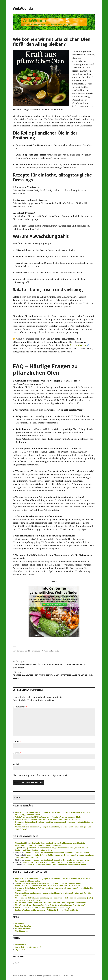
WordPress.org (22, 931)
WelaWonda (23, 8)
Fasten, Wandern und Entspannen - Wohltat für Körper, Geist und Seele (46, 910)
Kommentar (20, 707)
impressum (20, 950)
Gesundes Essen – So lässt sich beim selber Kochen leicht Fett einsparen (57, 853)
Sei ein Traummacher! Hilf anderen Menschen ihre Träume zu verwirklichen (49, 817)
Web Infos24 (21, 843)
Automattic (68, 975)
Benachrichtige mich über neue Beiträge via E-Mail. (41, 775)
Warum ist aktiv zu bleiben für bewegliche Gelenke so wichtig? (42, 908)
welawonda (54, 651)
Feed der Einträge (23, 926)
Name (17, 741)
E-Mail (17, 753)
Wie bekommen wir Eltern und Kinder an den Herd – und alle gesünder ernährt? (50, 903)
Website (17, 764)
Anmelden (20, 924)
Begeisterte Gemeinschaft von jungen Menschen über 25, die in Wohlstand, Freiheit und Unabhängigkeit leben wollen (50, 844)
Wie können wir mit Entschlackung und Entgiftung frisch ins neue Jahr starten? (50, 905)
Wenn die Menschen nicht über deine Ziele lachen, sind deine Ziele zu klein (48, 820)
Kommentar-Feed (23, 929)
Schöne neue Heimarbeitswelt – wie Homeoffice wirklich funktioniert (55, 865)
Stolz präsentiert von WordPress (27, 975)
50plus (18, 848)
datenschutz (21, 945)
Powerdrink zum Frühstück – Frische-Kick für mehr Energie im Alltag (54, 862)
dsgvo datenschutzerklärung (28, 947)
